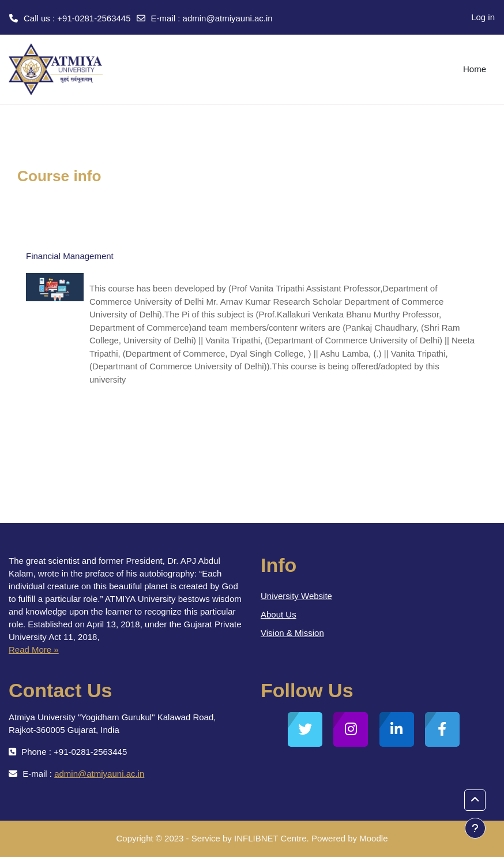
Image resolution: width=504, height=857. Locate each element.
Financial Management (70, 256)
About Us (279, 614)
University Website (296, 596)
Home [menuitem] (475, 69)
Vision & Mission (292, 633)
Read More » (34, 650)
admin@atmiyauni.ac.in (228, 18)
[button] (475, 800)
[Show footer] (475, 828)
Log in (483, 17)
